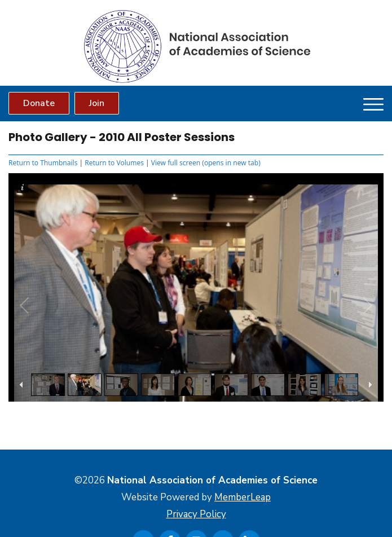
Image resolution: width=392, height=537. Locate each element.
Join (97, 103)
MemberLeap (243, 497)
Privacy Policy (196, 514)
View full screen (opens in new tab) (206, 163)
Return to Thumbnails (43, 163)
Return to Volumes (114, 163)
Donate (39, 103)
